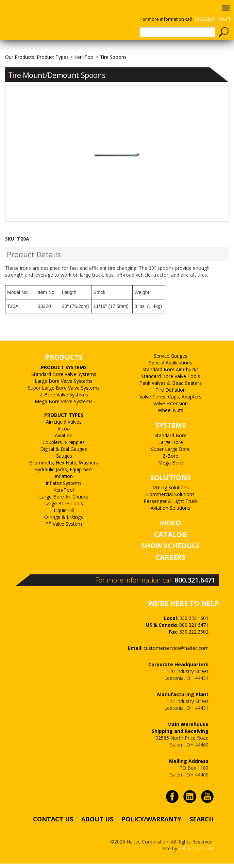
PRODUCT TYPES (64, 430)
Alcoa (64, 444)
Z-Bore (170, 471)
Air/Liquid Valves (64, 437)
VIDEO (170, 538)
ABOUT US (97, 834)
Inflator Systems (64, 498)
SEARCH (202, 834)
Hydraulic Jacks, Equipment (64, 485)
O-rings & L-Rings (64, 532)
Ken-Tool (64, 505)
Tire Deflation (171, 405)
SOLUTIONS (171, 493)
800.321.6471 (195, 595)
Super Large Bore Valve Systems (64, 403)
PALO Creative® (196, 864)
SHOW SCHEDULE (170, 561)
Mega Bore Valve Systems (64, 417)
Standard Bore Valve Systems (64, 389)
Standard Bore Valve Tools (171, 392)
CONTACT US (53, 834)
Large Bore (171, 457)
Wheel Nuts (171, 426)
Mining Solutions (171, 503)
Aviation (64, 451)
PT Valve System (64, 539)
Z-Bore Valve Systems (64, 410)
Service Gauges (171, 371)
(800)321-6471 (213, 19)
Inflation (64, 492)
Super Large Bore (170, 464)
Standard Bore (170, 451)
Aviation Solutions (170, 523)
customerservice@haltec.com (176, 663)
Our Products (20, 72)
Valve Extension (171, 419)
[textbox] (178, 32)
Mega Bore (171, 478)
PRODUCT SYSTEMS (64, 383)
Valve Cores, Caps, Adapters (170, 412)
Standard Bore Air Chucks (171, 385)
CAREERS (170, 573)
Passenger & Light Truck (171, 517)
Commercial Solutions (170, 510)
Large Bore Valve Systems (64, 396)
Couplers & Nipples (64, 457)
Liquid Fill (64, 526)
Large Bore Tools (64, 519)
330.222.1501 (194, 633)
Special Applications (171, 378)
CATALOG (171, 550)
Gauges (64, 471)
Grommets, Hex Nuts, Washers (64, 478)
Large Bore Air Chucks (64, 512)
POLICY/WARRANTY (151, 834)
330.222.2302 (194, 647)
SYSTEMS (171, 441)
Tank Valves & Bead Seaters (171, 399)
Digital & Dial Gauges (64, 464)
